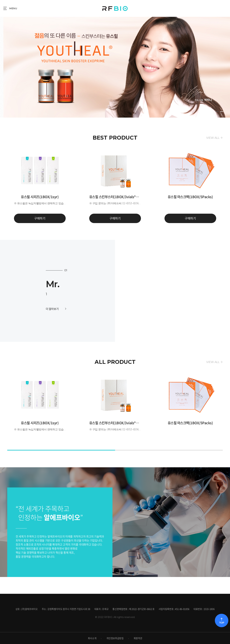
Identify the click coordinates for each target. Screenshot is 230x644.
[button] (222, 286)
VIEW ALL (213, 138)
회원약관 (138, 638)
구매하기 (40, 218)
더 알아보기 (56, 309)
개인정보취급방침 (115, 638)
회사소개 (92, 638)
